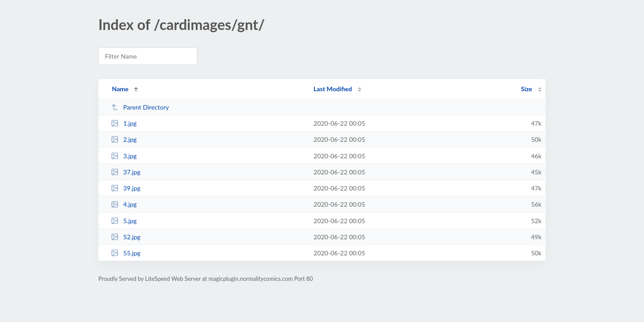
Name (120, 89)
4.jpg (124, 204)
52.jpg (126, 237)
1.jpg (124, 123)
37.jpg (126, 172)
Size (527, 89)
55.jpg (126, 253)
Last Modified (333, 89)
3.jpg (124, 156)
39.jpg (126, 188)
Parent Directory (140, 107)
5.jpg (124, 221)
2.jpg (124, 139)
